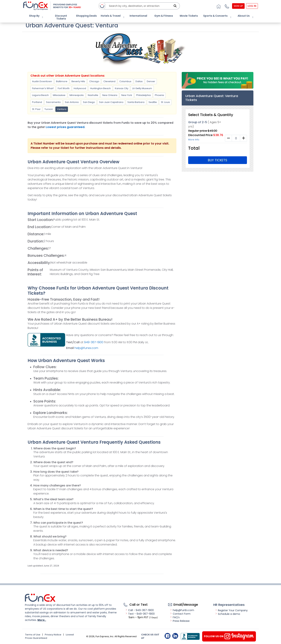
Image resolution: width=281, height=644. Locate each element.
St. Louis (165, 102)
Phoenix (159, 95)
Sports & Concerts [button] (215, 16)
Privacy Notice (53, 635)
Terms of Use (33, 635)
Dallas (139, 81)
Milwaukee (59, 95)
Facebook (167, 636)
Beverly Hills (78, 81)
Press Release (180, 621)
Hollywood (80, 88)
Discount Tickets (61, 17)
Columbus (125, 81)
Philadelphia (143, 95)
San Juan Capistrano (111, 102)
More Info (194, 140)
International (138, 16)
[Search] (175, 6)
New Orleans (110, 95)
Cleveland (109, 81)
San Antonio (72, 102)
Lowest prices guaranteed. (65, 127)
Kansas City (122, 88)
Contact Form (180, 614)
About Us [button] (244, 16)
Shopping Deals (86, 16)
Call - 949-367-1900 (140, 610)
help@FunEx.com (182, 610)
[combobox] (141, 6)
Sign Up (238, 6)
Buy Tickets (218, 160)
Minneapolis (77, 95)
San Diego (89, 102)
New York (127, 95)
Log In (252, 6)
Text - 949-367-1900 (140, 614)
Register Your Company (231, 610)
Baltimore (62, 81)
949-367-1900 (94, 342)
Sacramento (53, 102)
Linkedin (175, 636)
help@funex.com (86, 348)
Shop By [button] (34, 16)
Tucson (49, 109)
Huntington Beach (100, 88)
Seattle (153, 102)
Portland (37, 102)
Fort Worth (64, 88)
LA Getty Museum (142, 88)
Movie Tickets (189, 16)
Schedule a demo (228, 614)
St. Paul (36, 109)
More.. (42, 620)
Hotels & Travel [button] (111, 16)
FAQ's (175, 617)
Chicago (94, 81)
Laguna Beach (40, 95)
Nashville (93, 95)
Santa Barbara (136, 102)
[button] (227, 6)
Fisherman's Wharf (43, 88)
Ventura (62, 109)
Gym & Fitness (164, 16)
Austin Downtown (42, 81)
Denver (151, 81)
